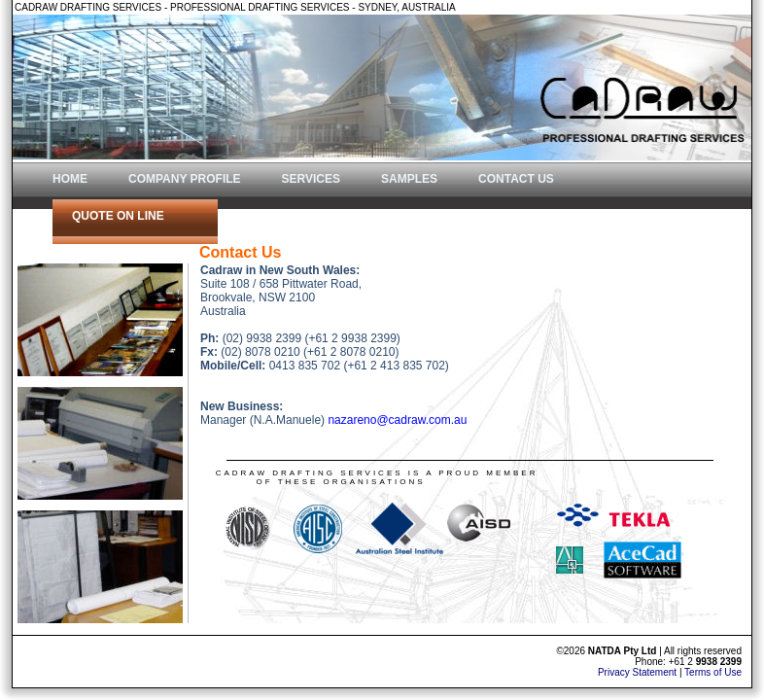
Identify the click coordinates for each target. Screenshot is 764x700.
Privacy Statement (637, 672)
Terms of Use (713, 672)
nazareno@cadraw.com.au (397, 420)
